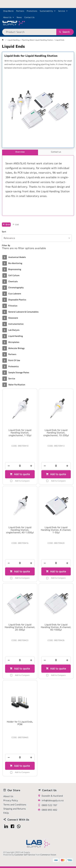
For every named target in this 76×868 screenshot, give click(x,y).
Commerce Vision (48, 855)
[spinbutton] (20, 466)
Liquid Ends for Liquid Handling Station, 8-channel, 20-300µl (20, 627)
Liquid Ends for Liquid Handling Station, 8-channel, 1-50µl (56, 530)
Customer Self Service (25, 855)
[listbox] (37, 238)
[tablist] (38, 183)
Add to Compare (22, 481)
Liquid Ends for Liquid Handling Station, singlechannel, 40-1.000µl (20, 530)
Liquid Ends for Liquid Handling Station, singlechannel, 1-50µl (20, 433)
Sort (4, 232)
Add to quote (22, 474)
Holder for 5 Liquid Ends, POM (20, 723)
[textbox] (29, 32)
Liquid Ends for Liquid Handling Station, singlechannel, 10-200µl (56, 433)
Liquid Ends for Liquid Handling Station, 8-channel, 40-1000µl (56, 627)
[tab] (20, 153)
